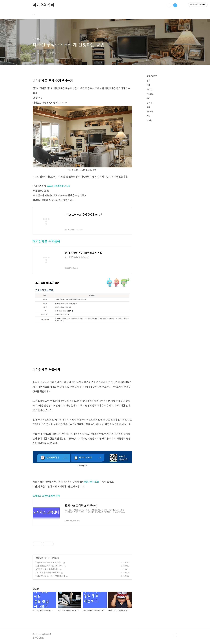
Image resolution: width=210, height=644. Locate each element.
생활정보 (40, 558)
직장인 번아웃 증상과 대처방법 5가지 (50, 576)
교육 (148, 107)
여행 (148, 116)
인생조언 (150, 111)
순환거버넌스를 (91, 482)
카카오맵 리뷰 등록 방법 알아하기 (49, 562)
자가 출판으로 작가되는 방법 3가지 (49, 566)
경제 (148, 81)
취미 (148, 98)
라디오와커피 (43, 5)
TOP (175, 635)
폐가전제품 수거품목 (46, 241)
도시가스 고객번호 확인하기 (46, 496)
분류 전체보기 (152, 76)
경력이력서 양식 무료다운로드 (47, 569)
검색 (169, 5)
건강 (148, 85)
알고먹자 (150, 103)
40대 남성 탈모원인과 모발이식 (48, 573)
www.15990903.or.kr (59, 186)
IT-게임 (150, 120)
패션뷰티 (150, 89)
